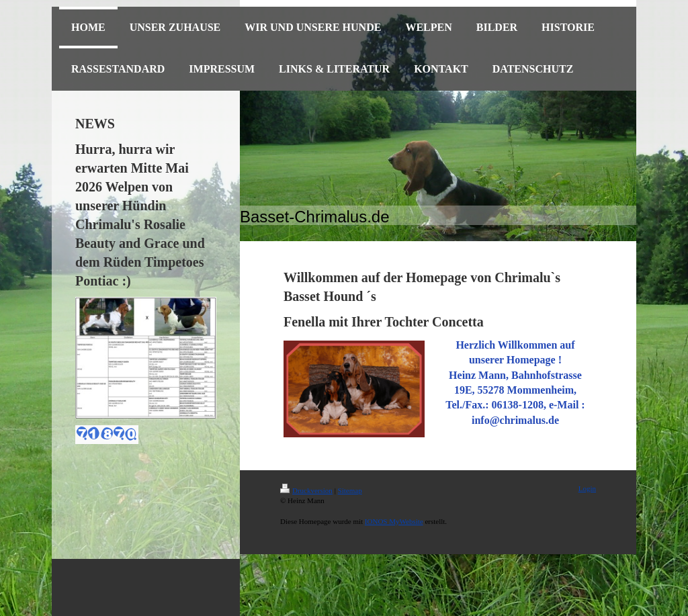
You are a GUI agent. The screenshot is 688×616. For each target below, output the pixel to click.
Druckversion (306, 490)
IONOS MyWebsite (394, 521)
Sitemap (350, 490)
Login (587, 488)
